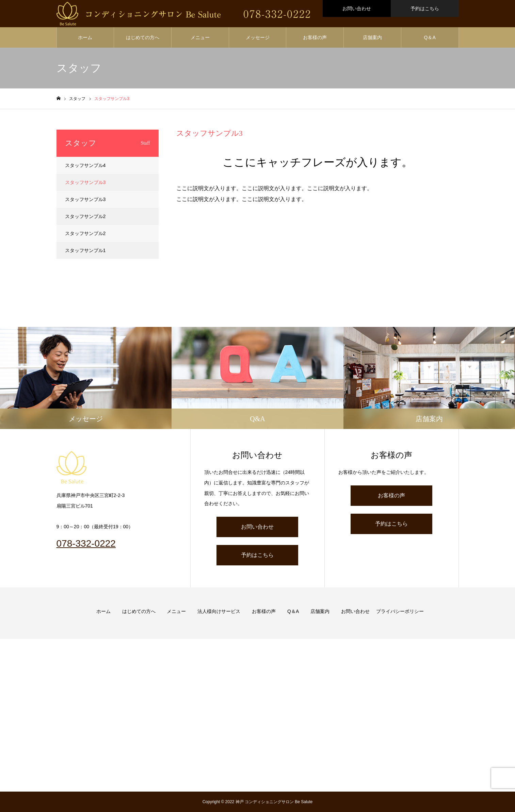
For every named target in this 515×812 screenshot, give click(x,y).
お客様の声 (315, 37)
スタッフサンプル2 (85, 216)
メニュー (200, 37)
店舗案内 (372, 37)
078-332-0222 (86, 543)
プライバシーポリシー (400, 611)
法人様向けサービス (219, 611)
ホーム (85, 37)
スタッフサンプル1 (85, 250)
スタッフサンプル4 (85, 165)
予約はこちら (425, 9)
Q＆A (430, 37)
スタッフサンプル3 (85, 182)
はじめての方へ (143, 37)
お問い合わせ (357, 9)
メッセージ (258, 37)
